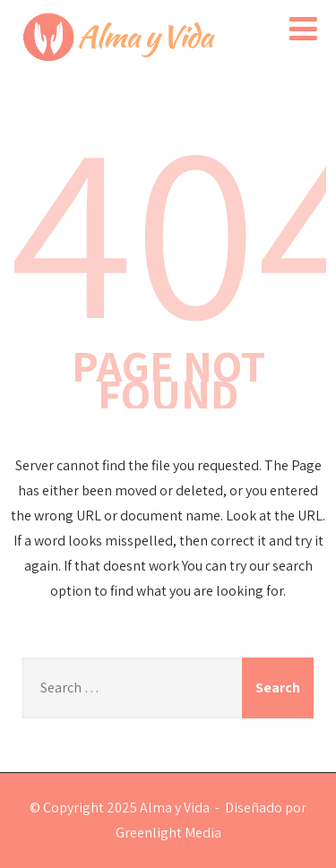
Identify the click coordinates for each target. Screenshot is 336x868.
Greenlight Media (168, 833)
